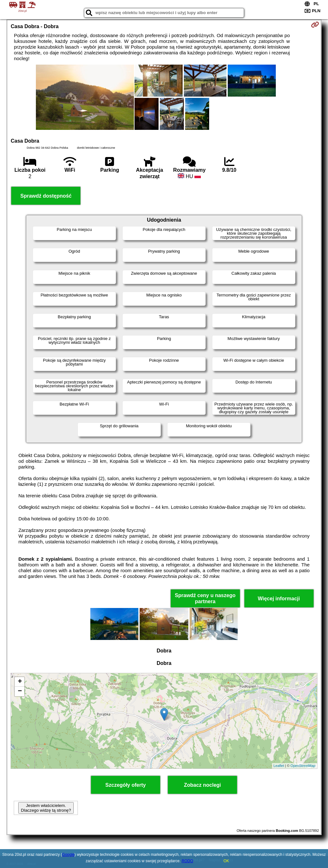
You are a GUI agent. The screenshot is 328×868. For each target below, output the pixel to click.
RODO (187, 861)
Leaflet (279, 766)
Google (68, 855)
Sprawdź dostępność (46, 196)
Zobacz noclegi (202, 785)
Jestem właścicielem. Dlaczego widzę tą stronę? (46, 808)
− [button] (20, 691)
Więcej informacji (279, 599)
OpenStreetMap (303, 766)
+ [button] (20, 682)
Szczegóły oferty (126, 785)
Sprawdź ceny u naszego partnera (205, 598)
